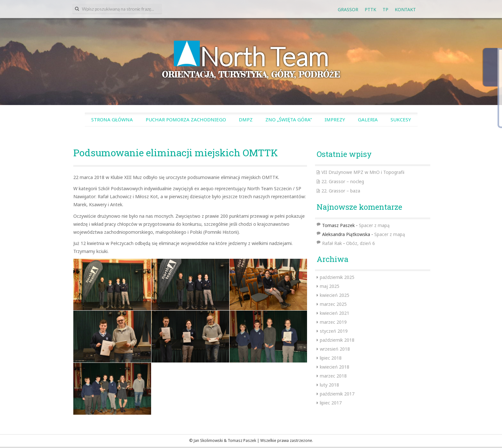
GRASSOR (348, 9)
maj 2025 (330, 286)
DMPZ (246, 119)
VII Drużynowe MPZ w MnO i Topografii (363, 172)
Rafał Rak (332, 243)
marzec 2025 (333, 304)
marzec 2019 (333, 322)
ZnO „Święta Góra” (289, 119)
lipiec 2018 (331, 358)
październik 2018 (337, 340)
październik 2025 (337, 277)
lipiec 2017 (331, 403)
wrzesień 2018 (335, 349)
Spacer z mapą (374, 225)
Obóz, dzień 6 (360, 243)
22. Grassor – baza (341, 191)
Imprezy (335, 119)
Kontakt (405, 9)
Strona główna (112, 119)
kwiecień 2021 (335, 313)
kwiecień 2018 (335, 367)
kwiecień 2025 (335, 295)
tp (385, 9)
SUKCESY (401, 119)
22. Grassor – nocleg (343, 181)
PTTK (370, 9)
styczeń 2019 (334, 331)
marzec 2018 (333, 376)
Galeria (368, 119)
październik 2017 (337, 394)
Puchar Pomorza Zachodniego (186, 119)
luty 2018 (329, 385)
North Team (264, 56)
